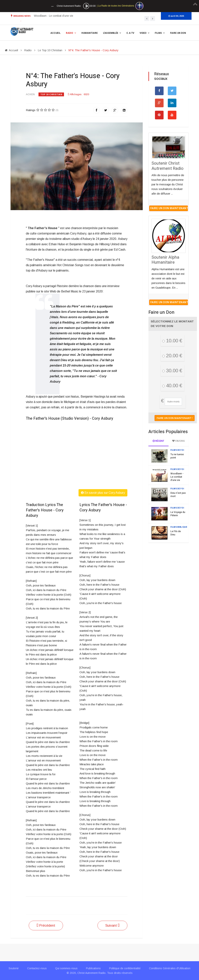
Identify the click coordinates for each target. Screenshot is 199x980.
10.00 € (172, 341)
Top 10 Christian (51, 94)
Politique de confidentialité (125, 968)
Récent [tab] (158, 441)
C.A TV (130, 33)
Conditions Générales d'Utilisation (170, 968)
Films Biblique (179, 527)
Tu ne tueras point (177, 456)
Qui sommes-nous (66, 968)
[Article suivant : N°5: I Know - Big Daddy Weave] (112, 926)
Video (143, 33)
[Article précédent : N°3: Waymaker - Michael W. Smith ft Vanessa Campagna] (46, 926)
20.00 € (172, 356)
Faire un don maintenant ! (169, 208)
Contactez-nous (37, 968)
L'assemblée (111, 33)
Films (158, 33)
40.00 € (172, 386)
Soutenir (14, 968)
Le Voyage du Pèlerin (178, 514)
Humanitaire (90, 33)
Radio (70, 33)
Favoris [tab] (179, 441)
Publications (93, 968)
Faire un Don (178, 33)
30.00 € (172, 371)
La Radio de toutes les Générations (116, 6)
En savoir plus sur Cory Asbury (103, 493)
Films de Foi (177, 450)
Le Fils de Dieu (176, 533)
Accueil (55, 33)
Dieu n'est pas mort (178, 495)
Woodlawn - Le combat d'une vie (54, 16)
